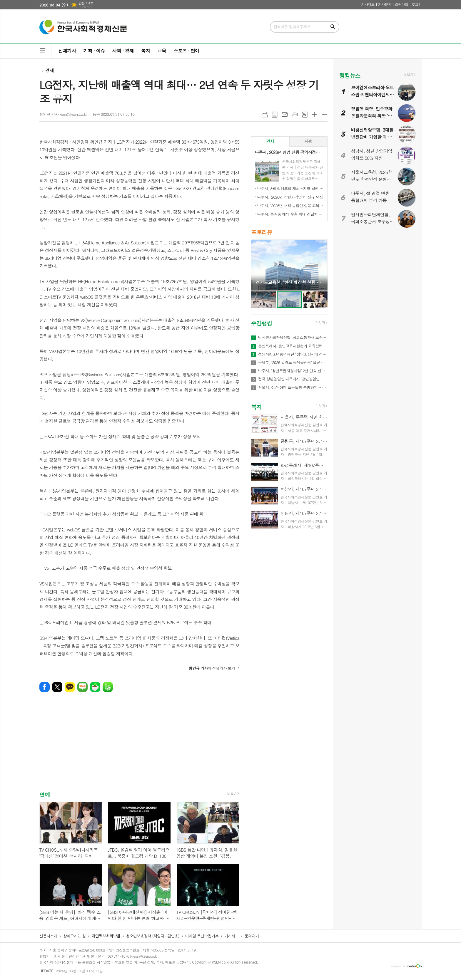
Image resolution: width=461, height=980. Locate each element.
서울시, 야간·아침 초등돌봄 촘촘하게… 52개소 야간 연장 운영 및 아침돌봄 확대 (293, 387)
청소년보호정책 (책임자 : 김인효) (153, 936)
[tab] (270, 141)
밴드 (108, 687)
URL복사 (265, 115)
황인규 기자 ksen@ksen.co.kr (63, 114)
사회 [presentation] (308, 141)
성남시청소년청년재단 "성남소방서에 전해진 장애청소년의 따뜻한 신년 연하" (293, 354)
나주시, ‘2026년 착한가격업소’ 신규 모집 (290, 197)
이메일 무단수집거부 (202, 936)
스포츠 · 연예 (186, 51)
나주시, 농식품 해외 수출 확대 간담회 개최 (290, 214)
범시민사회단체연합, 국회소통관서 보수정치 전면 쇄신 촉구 (293, 338)
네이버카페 (95, 687)
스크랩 (305, 115)
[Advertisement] (139, 748)
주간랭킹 (262, 323)
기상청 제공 (85, 7)
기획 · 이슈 (94, 51)
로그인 (417, 4)
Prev (259, 265)
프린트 (295, 115)
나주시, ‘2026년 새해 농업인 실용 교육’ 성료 (290, 205)
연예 (45, 794)
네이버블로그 (82, 687)
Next (320, 265)
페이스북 (45, 687)
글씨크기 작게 (325, 115)
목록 (275, 115)
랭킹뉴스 (350, 75)
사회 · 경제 (123, 51)
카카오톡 (70, 687)
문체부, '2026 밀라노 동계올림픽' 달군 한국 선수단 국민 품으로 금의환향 (293, 363)
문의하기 (252, 936)
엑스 (57, 687)
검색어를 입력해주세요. (293, 27)
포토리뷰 (262, 232)
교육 (162, 51)
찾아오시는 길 (75, 936)
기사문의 (385, 4)
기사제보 (368, 4)
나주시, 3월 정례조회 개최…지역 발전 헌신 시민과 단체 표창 (290, 188)
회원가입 (401, 4)
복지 (146, 51)
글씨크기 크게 (315, 115)
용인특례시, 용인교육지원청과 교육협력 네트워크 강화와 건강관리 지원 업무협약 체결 (293, 346)
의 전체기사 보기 (212, 668)
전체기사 (67, 51)
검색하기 (333, 27)
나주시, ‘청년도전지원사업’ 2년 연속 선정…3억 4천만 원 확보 (293, 371)
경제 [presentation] (270, 141)
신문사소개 (48, 936)
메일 (285, 115)
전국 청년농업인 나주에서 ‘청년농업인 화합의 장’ (293, 379)
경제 (49, 70)
